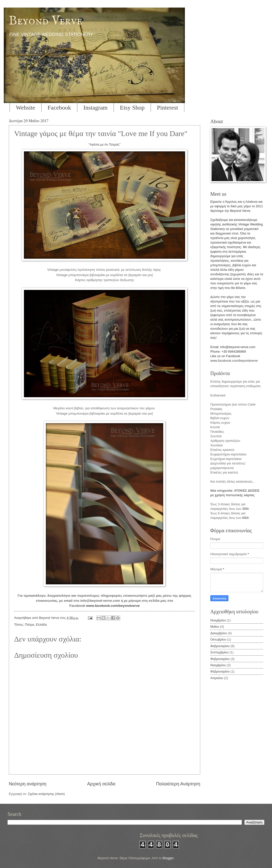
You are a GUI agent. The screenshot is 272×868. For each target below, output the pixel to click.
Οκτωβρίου (218, 639)
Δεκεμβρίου (219, 633)
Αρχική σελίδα (101, 784)
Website (26, 108)
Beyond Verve (46, 21)
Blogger (168, 858)
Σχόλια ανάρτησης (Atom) (46, 794)
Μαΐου (215, 627)
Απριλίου (217, 678)
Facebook (59, 108)
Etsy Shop (132, 108)
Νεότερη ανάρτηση (28, 784)
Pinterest (167, 108)
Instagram (95, 108)
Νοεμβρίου (218, 620)
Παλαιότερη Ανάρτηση (178, 784)
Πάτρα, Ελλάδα (36, 625)
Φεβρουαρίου (220, 646)
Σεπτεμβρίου (219, 652)
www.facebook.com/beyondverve (113, 606)
